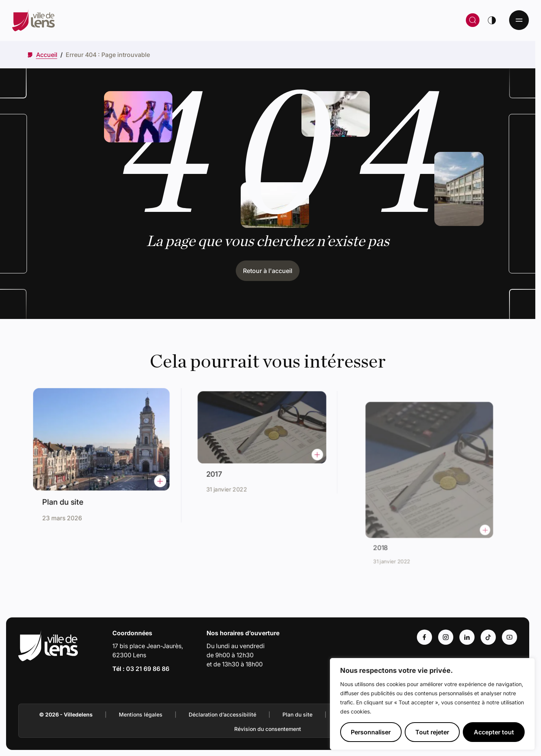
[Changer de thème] (492, 20)
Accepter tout (494, 732)
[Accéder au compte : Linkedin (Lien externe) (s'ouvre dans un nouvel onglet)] (467, 637)
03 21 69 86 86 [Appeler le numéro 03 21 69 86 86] (148, 669)
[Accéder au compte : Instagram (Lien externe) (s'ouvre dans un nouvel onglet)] (446, 637)
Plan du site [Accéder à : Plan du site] (297, 714)
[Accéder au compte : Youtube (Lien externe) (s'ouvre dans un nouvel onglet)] (509, 637)
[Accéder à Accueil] (47, 55)
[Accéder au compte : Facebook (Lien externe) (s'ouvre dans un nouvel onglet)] (424, 637)
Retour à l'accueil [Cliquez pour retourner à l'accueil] (268, 271)
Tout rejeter (432, 732)
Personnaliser (371, 732)
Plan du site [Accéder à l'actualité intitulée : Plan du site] (65, 499)
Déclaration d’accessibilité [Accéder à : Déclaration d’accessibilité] (222, 714)
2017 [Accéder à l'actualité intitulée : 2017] (220, 471)
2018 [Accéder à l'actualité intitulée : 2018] (389, 538)
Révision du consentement (268, 729)
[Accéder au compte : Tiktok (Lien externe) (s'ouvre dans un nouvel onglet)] (488, 637)
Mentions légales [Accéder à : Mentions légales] (141, 714)
